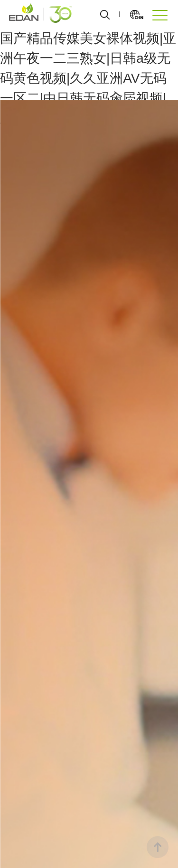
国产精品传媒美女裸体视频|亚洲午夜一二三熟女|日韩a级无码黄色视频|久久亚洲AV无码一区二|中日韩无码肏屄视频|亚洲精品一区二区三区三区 (88, 78)
